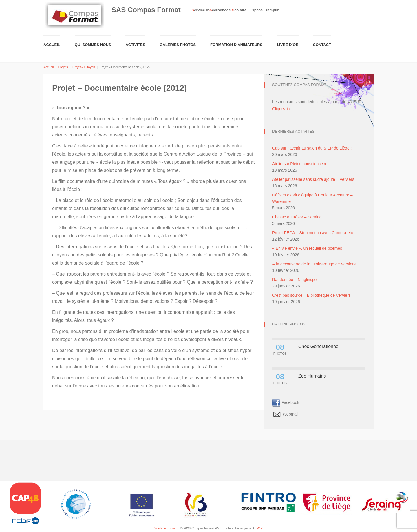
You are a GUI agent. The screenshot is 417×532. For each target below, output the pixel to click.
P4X (260, 528)
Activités (135, 45)
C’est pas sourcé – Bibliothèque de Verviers (311, 295)
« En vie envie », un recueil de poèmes (307, 248)
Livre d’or (288, 45)
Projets (63, 67)
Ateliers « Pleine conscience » (299, 164)
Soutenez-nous (165, 528)
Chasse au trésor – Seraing (297, 217)
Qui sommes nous (93, 45)
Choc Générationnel (319, 346)
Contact (322, 45)
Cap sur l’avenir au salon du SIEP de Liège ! (312, 148)
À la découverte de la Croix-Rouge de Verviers (314, 264)
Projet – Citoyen (84, 67)
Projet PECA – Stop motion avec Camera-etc (313, 233)
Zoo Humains (312, 376)
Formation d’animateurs (236, 45)
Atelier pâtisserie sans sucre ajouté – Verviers (313, 179)
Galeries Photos (178, 45)
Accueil (52, 45)
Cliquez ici (281, 109)
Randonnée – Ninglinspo (294, 280)
